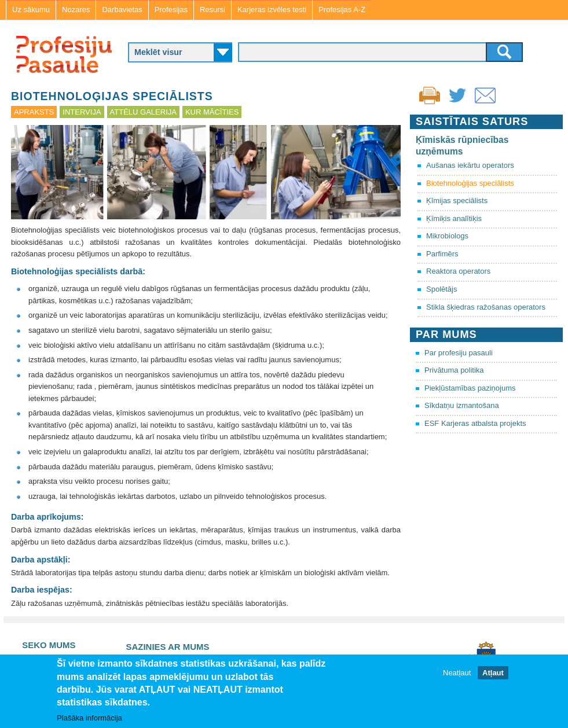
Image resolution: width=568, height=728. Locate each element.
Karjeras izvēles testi (272, 10)
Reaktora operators (458, 271)
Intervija (82, 112)
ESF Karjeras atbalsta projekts (475, 423)
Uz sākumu (31, 10)
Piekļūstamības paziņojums (470, 388)
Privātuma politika (454, 370)
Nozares (76, 10)
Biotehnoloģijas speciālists (470, 183)
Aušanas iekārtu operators (470, 165)
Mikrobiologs (447, 236)
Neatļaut (457, 673)
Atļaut (493, 673)
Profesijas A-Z (342, 10)
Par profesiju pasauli (459, 353)
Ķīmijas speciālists (457, 201)
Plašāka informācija (89, 718)
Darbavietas (122, 10)
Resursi (212, 10)
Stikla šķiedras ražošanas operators (486, 307)
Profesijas (171, 10)
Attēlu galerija (143, 112)
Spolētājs (441, 289)
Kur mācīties (212, 112)
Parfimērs (442, 254)
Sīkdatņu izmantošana (462, 405)
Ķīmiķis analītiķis (454, 218)
